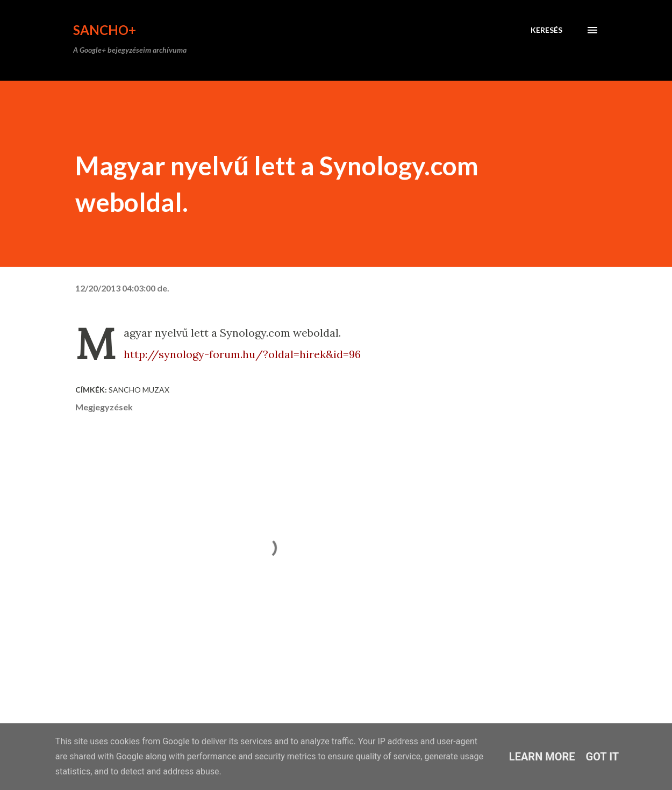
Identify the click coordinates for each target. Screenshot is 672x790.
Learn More (542, 757)
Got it (603, 757)
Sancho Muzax (139, 390)
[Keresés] (546, 30)
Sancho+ (105, 30)
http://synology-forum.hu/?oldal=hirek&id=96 (242, 354)
